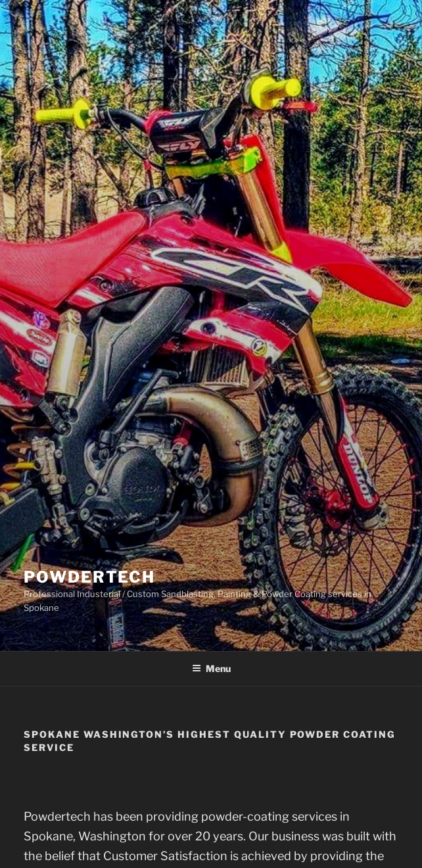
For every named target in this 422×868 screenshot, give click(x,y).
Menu (211, 668)
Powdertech (89, 577)
